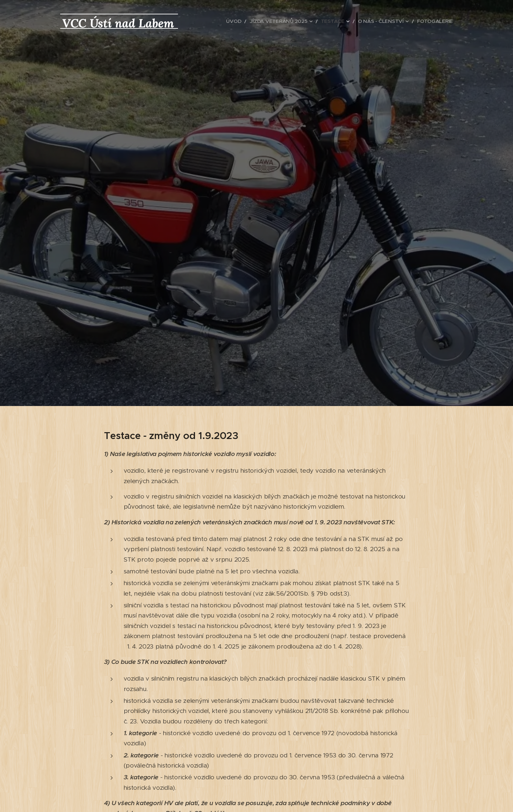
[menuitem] (260, 21)
